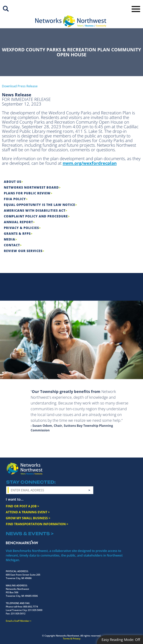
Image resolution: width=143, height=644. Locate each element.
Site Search (6, 9)
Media (10, 239)
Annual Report (18, 222)
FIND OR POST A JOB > (22, 506)
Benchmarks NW (22, 542)
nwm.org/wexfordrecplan (90, 163)
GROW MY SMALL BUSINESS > (28, 518)
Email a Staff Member (18, 621)
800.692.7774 (31, 607)
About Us (13, 182)
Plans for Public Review (27, 193)
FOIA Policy (15, 199)
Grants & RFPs (17, 234)
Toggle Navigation (136, 9)
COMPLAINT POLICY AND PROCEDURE (36, 216)
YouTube (120, 469)
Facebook (98, 469)
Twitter (112, 469)
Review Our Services (23, 251)
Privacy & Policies (21, 228)
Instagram (105, 469)
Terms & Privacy (72, 639)
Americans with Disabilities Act (35, 211)
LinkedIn (129, 468)
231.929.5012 (18, 614)
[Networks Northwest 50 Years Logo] (71, 21)
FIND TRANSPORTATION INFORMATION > (37, 524)
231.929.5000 (35, 610)
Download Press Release (20, 86)
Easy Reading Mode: (121, 640)
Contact (12, 245)
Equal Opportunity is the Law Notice (40, 205)
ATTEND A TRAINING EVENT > (28, 512)
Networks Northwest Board (31, 187)
